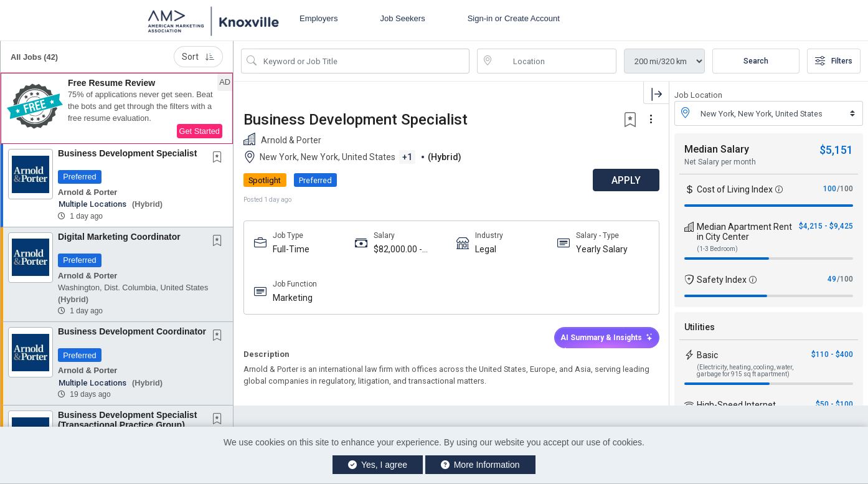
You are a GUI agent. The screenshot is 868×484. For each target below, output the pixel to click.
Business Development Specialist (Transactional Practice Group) (127, 420)
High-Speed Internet (736, 405)
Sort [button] (198, 57)
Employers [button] (318, 18)
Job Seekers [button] (402, 18)
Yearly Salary (602, 249)
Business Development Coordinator (132, 331)
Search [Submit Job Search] (756, 61)
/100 (845, 189)
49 (832, 279)
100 (830, 189)
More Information (480, 465)
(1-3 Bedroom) (717, 249)
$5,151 (836, 150)
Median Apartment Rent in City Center (744, 232)
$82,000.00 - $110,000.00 (398, 249)
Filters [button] (834, 61)
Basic (707, 355)
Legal (486, 249)
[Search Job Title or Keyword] (364, 61)
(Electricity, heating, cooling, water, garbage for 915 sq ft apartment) (745, 371)
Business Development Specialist (127, 153)
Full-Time (291, 249)
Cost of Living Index (735, 189)
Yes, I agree (378, 465)
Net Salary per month (720, 162)
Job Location (698, 95)
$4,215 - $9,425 (826, 226)
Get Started (200, 131)
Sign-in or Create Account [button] (514, 18)
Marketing (293, 298)
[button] (117, 108)
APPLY (625, 180)
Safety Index (722, 280)
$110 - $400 (832, 354)
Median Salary (717, 149)
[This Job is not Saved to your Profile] (220, 158)
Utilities (700, 327)
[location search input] (556, 61)
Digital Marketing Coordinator (119, 237)
